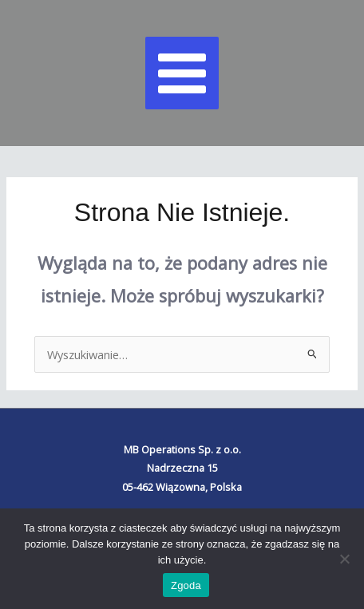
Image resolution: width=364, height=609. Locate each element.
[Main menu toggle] (182, 73)
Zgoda (186, 585)
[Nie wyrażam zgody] (344, 559)
